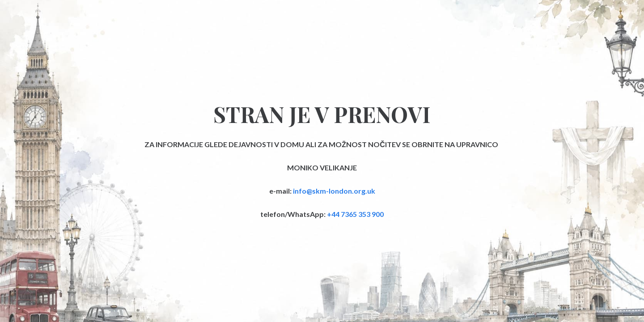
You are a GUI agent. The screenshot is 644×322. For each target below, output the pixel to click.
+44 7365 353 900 (355, 214)
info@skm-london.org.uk (334, 191)
